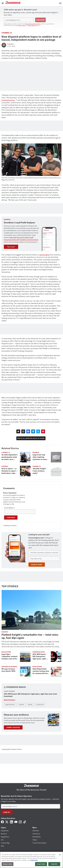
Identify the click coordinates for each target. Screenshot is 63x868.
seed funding (44, 255)
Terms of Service (32, 25)
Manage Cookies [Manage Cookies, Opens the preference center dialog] (8, 864)
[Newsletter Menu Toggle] (60, 3)
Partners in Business (9, 667)
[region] (31, 860)
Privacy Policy (22, 25)
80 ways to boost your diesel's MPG (8, 670)
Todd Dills (10, 44)
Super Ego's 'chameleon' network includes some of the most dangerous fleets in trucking (10, 657)
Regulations (6, 652)
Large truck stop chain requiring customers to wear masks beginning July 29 (41, 457)
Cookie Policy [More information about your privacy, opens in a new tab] (34, 860)
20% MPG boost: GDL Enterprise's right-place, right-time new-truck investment (40, 657)
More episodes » (10, 700)
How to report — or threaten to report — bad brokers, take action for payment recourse (10, 471)
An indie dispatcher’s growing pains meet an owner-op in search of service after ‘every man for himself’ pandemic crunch (10, 457)
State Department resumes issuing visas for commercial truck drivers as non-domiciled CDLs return (41, 671)
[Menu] (3, 3)
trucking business (8, 100)
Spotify (30, 704)
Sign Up (7, 812)
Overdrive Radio (39, 652)
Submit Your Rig (13, 727)
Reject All (54, 864)
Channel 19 (7, 33)
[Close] (60, 855)
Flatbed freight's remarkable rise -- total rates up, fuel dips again (30, 636)
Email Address (9, 508)
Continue (11, 517)
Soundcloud (40, 704)
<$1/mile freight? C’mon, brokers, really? (39, 471)
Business (36, 452)
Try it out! (11, 247)
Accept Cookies (41, 864)
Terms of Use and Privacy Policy (33, 24)
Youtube (21, 704)
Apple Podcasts (10, 704)
